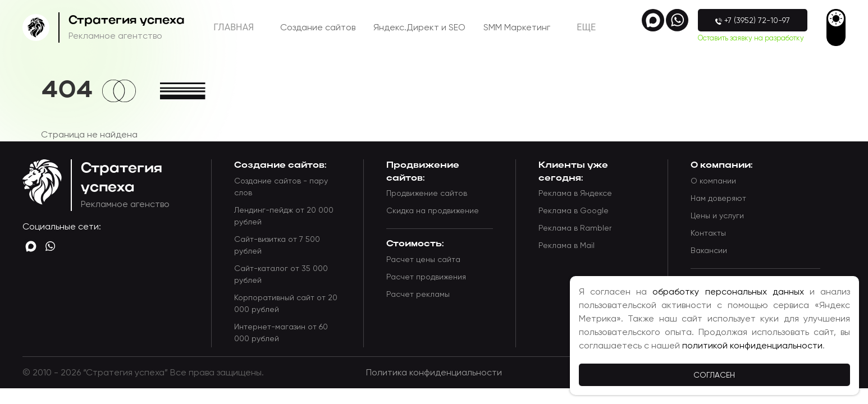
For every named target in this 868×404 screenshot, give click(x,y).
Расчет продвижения (426, 277)
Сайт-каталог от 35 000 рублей (281, 274)
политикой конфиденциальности (752, 345)
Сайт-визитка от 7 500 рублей (277, 245)
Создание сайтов (318, 27)
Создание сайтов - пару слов (281, 187)
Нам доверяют (718, 198)
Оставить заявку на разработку (751, 38)
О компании (713, 181)
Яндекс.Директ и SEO (419, 27)
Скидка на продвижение (433, 210)
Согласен (714, 375)
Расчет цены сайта (423, 259)
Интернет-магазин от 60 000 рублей (281, 332)
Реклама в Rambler (575, 228)
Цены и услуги (717, 215)
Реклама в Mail (567, 245)
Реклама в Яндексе (575, 193)
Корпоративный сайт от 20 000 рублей (286, 303)
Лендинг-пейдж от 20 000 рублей (284, 216)
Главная (234, 27)
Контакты (708, 233)
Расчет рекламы (418, 294)
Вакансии (709, 250)
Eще (586, 27)
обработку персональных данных (728, 291)
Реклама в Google (574, 210)
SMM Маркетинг (517, 27)
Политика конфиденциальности (434, 372)
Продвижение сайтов (427, 193)
